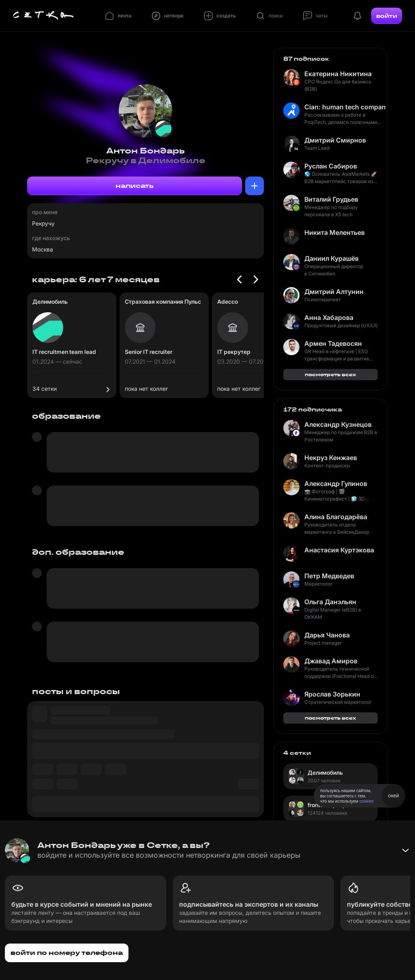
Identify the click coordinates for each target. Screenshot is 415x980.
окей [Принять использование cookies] (393, 796)
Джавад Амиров (331, 661)
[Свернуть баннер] (405, 850)
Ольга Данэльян (330, 602)
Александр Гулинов (336, 484)
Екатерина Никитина (338, 74)
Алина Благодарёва (336, 517)
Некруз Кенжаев (331, 458)
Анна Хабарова (329, 317)
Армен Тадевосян (333, 343)
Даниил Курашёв (332, 258)
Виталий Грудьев (331, 199)
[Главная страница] (43, 16)
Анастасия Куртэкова (339, 550)
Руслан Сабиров (331, 166)
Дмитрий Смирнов (335, 140)
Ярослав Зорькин (332, 694)
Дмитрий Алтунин (334, 292)
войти (387, 16)
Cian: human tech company (345, 107)
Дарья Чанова (327, 635)
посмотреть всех (331, 374)
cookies (367, 801)
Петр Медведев (329, 576)
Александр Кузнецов (338, 424)
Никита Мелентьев (335, 232)
